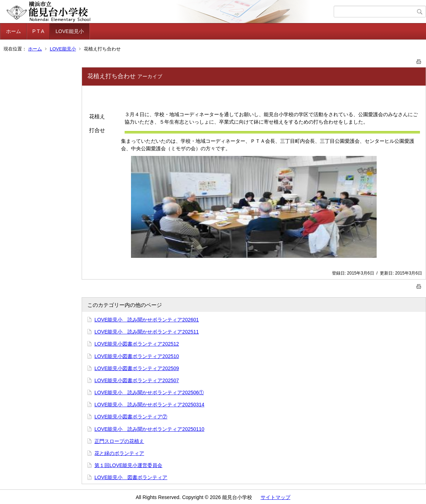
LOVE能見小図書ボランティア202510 (137, 356)
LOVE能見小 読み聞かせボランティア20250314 (149, 405)
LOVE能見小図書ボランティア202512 (137, 344)
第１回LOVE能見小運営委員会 (128, 465)
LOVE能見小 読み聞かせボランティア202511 (147, 332)
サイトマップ (275, 497)
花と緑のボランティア (119, 453)
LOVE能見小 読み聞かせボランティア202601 (147, 320)
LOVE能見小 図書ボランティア (131, 477)
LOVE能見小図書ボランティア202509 (137, 368)
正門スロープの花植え (119, 441)
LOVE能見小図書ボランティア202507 (137, 380)
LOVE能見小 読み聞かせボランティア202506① (149, 392)
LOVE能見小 (69, 31)
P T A (38, 31)
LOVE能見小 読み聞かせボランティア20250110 (149, 429)
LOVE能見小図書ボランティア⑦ (131, 417)
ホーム (13, 31)
